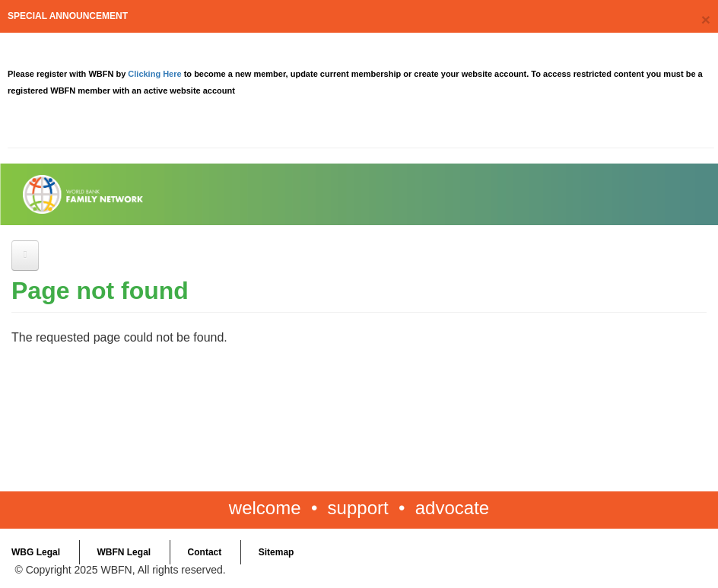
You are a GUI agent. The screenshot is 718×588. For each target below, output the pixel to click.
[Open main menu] (25, 256)
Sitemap (276, 552)
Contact (205, 552)
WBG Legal (36, 552)
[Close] (706, 19)
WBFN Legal (124, 552)
